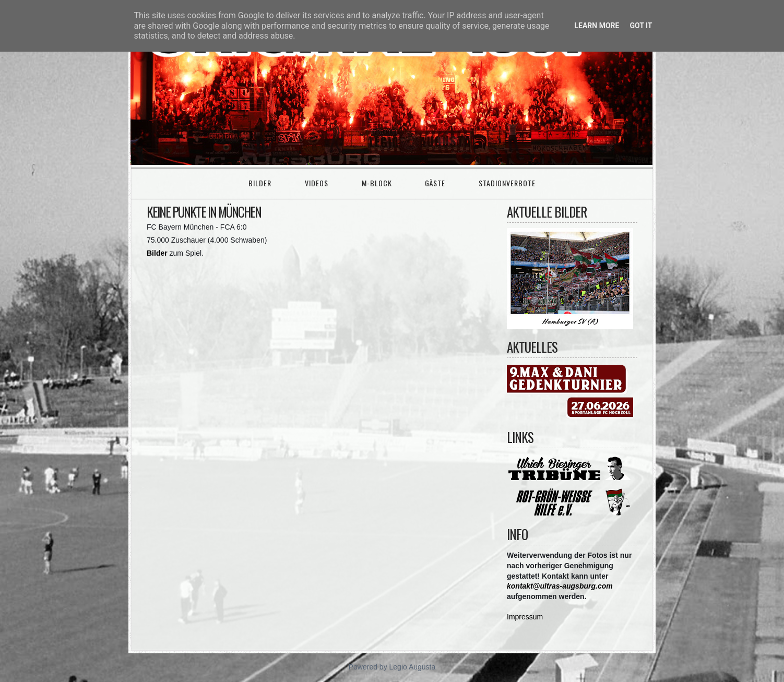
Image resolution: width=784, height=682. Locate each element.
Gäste (435, 183)
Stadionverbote (507, 183)
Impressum (525, 617)
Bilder (260, 183)
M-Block (377, 183)
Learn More (597, 26)
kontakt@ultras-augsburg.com (560, 586)
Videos (317, 183)
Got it (641, 26)
